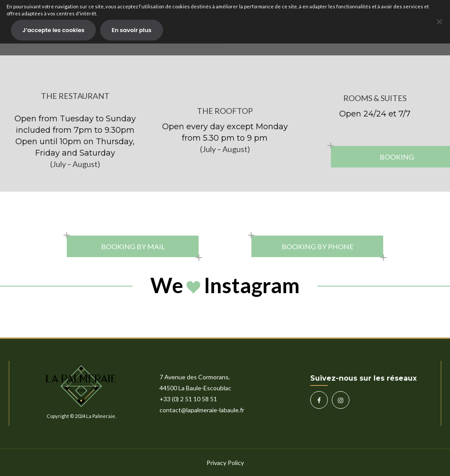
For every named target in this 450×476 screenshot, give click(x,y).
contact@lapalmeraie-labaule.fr (202, 410)
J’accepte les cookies (53, 30)
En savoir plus (132, 30)
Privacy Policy (225, 463)
